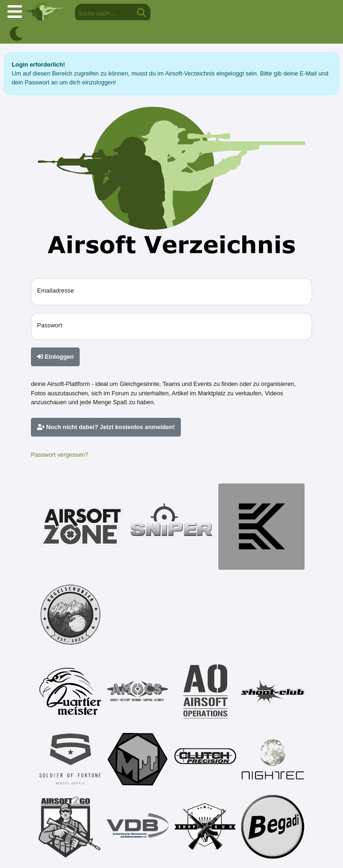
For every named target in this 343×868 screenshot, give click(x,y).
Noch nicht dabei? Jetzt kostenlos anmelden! (106, 427)
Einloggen (55, 357)
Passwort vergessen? (60, 455)
